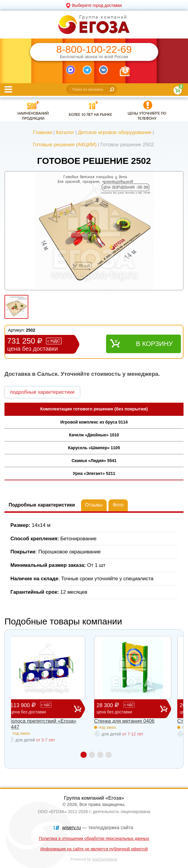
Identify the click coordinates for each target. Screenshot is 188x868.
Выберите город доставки (97, 5)
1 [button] (84, 755)
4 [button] (109, 755)
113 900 (42, 708)
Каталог (65, 132)
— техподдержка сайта (98, 828)
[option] (94, 231)
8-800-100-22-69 (94, 49)
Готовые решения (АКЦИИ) (65, 145)
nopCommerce (105, 859)
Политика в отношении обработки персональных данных (94, 838)
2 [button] (92, 755)
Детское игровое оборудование (115, 132)
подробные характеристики (42, 392)
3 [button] (100, 755)
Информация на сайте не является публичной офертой (94, 849)
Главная (42, 132)
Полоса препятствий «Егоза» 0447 (42, 724)
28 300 (128, 708)
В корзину (154, 344)
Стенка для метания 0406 (124, 721)
